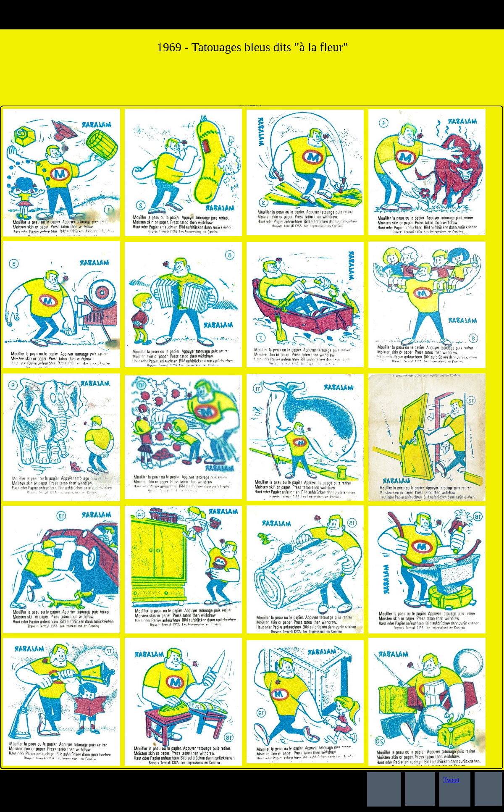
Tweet (451, 780)
